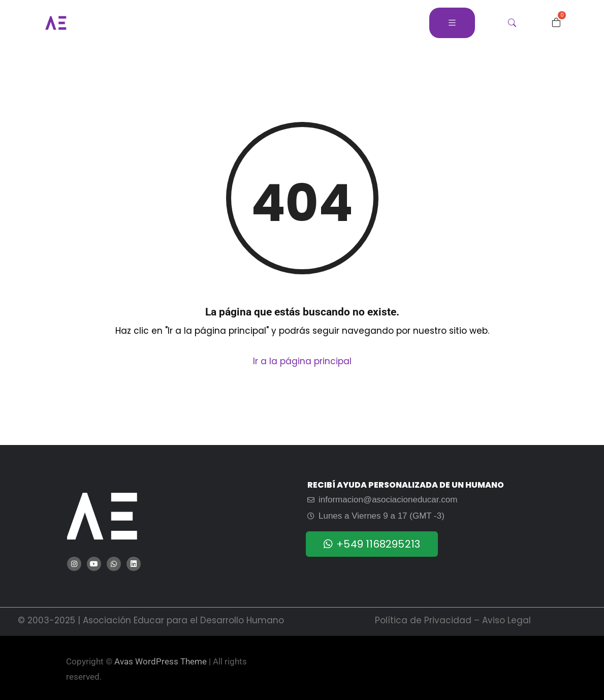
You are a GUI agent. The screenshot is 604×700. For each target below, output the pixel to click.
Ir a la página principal (302, 361)
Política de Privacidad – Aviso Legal (453, 620)
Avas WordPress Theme (161, 661)
